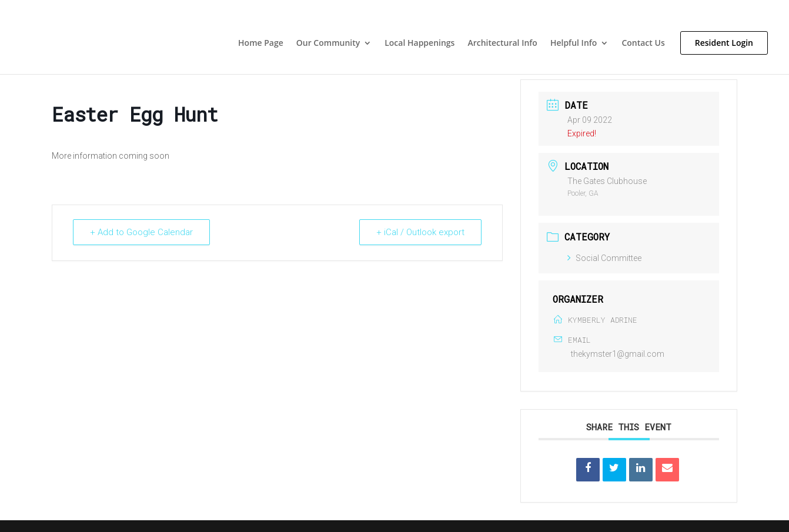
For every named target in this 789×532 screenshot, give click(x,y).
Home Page (261, 44)
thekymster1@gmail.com (618, 354)
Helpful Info (574, 44)
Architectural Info (502, 44)
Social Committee (604, 258)
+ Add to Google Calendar (141, 232)
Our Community (328, 44)
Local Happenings (419, 44)
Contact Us (643, 44)
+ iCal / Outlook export (420, 232)
